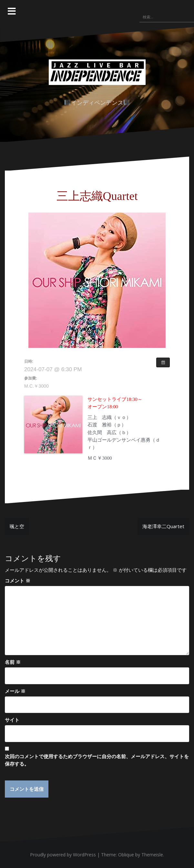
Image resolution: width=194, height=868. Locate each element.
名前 (13, 662)
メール (15, 691)
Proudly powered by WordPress (63, 855)
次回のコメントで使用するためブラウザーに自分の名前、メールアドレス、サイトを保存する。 (97, 760)
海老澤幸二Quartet (163, 526)
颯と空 (17, 526)
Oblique (126, 855)
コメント (18, 580)
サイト (12, 720)
